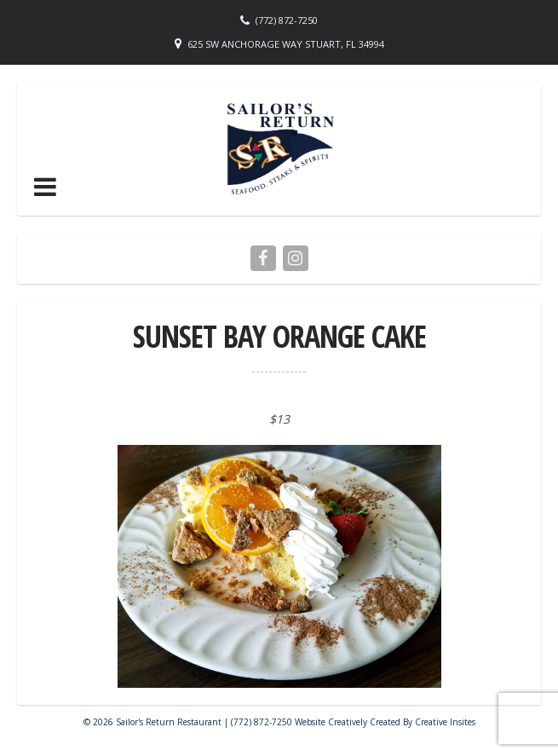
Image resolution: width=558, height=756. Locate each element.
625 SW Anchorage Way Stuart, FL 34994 (286, 44)
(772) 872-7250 (287, 20)
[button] (45, 187)
